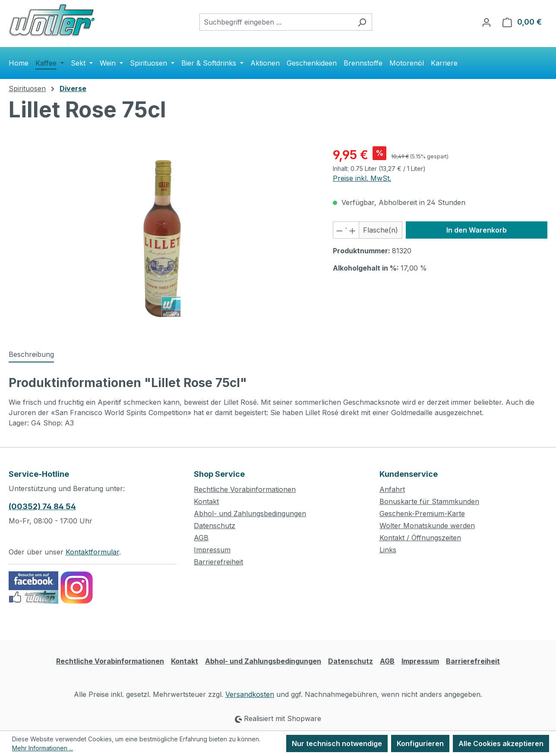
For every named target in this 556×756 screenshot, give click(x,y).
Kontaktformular (92, 552)
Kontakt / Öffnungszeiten (420, 538)
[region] (162, 239)
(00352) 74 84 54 (42, 506)
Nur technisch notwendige (337, 743)
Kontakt (206, 501)
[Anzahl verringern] (339, 230)
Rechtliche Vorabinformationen (245, 489)
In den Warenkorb (477, 230)
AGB (201, 538)
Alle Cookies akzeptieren (501, 743)
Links (388, 550)
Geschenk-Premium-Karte (422, 513)
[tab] (31, 355)
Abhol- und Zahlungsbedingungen (250, 513)
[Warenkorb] (522, 22)
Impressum (212, 550)
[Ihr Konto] (486, 22)
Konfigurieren (420, 743)
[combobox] (276, 22)
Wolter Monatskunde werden (427, 526)
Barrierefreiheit (218, 562)
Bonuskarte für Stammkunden (429, 501)
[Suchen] (362, 22)
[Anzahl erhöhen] (353, 230)
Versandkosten (250, 694)
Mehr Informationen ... (43, 748)
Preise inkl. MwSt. (362, 178)
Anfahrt (392, 489)
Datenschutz (215, 526)
